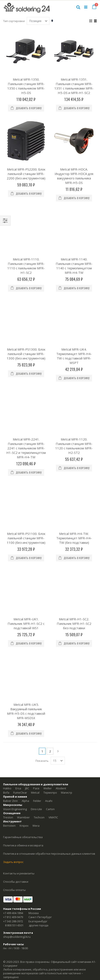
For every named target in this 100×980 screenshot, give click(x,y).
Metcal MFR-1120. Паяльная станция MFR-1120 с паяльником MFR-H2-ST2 (74, 346)
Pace (36, 589)
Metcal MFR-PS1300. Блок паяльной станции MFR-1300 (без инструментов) (26, 287)
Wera (36, 626)
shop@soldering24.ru (17, 737)
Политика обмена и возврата (23, 646)
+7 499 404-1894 (13, 713)
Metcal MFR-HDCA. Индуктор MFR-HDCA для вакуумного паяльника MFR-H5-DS (74, 176)
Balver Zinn (10, 601)
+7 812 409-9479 (13, 717)
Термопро (50, 593)
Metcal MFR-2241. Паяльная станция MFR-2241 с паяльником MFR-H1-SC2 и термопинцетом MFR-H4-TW (26, 348)
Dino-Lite (36, 609)
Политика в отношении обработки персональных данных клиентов (49, 654)
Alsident (61, 589)
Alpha (25, 601)
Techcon (39, 618)
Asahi (49, 601)
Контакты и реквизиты (19, 674)
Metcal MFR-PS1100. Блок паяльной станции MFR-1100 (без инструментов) (26, 405)
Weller (48, 589)
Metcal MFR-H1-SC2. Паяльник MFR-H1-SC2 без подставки (74, 457)
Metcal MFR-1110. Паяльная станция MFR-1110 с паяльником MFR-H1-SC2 (26, 233)
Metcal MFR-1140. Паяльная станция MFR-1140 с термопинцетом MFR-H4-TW (74, 233)
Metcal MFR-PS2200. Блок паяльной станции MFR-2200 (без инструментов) (26, 174)
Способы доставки (16, 682)
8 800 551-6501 (14, 726)
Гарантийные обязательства (23, 637)
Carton (50, 609)
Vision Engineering (15, 609)
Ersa (18, 589)
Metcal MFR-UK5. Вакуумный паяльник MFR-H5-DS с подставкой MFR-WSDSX (26, 511)
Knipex (24, 626)
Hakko (7, 589)
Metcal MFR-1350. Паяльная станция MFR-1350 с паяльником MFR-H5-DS (26, 86)
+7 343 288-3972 (13, 721)
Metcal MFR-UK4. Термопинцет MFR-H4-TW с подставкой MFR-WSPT (74, 289)
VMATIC (53, 618)
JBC (27, 589)
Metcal (35, 593)
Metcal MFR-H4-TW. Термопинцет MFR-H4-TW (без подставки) (74, 405)
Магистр (67, 593)
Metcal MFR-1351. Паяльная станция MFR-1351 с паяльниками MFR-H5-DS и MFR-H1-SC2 (74, 86)
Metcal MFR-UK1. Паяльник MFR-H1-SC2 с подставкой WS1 (26, 457)
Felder (37, 601)
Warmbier (23, 618)
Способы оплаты (14, 690)
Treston (8, 618)
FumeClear (20, 593)
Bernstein (9, 626)
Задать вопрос (13, 662)
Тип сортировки (14, 21)
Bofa (6, 593)
